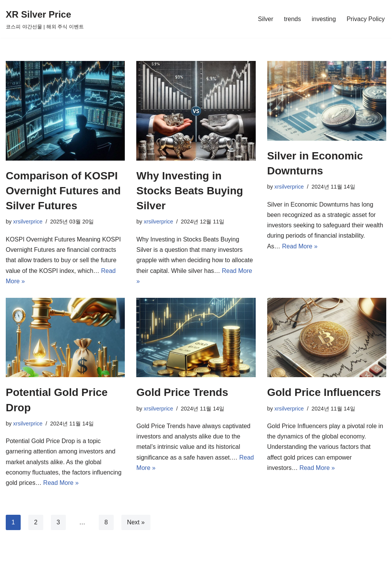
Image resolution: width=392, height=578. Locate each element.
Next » (136, 522)
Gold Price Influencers (324, 392)
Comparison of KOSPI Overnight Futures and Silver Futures (63, 191)
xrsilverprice (28, 222)
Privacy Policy (366, 19)
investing (324, 19)
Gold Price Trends (182, 392)
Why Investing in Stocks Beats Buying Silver (190, 191)
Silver (266, 19)
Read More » (300, 246)
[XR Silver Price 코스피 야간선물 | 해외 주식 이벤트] (45, 19)
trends (292, 19)
